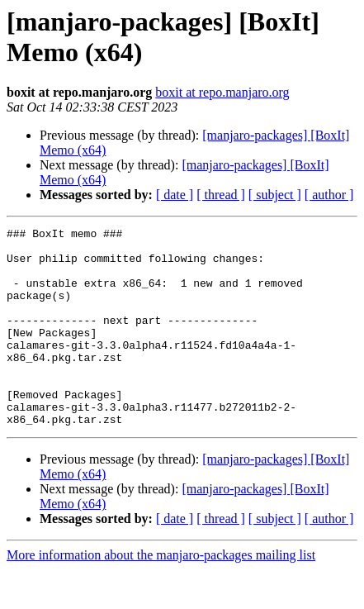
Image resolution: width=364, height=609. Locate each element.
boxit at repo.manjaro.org (222, 92)
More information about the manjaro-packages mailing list (161, 595)
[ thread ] (221, 195)
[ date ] (175, 195)
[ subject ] (275, 195)
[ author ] (329, 195)
